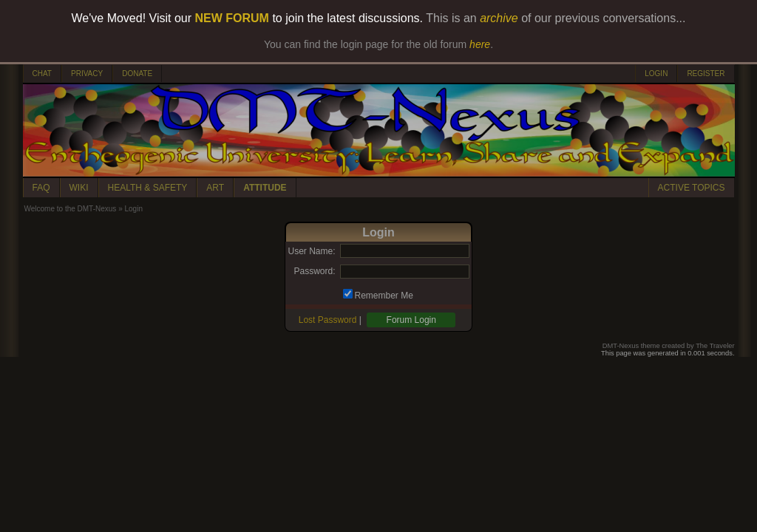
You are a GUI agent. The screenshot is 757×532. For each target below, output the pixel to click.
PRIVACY (87, 74)
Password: (314, 271)
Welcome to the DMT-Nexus (71, 209)
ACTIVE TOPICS (692, 188)
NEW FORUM (232, 18)
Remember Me (384, 296)
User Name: (311, 251)
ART (215, 188)
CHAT (42, 74)
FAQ (41, 188)
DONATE (137, 74)
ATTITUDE (265, 188)
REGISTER (706, 74)
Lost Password (328, 320)
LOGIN (656, 74)
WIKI (79, 188)
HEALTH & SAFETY (148, 188)
